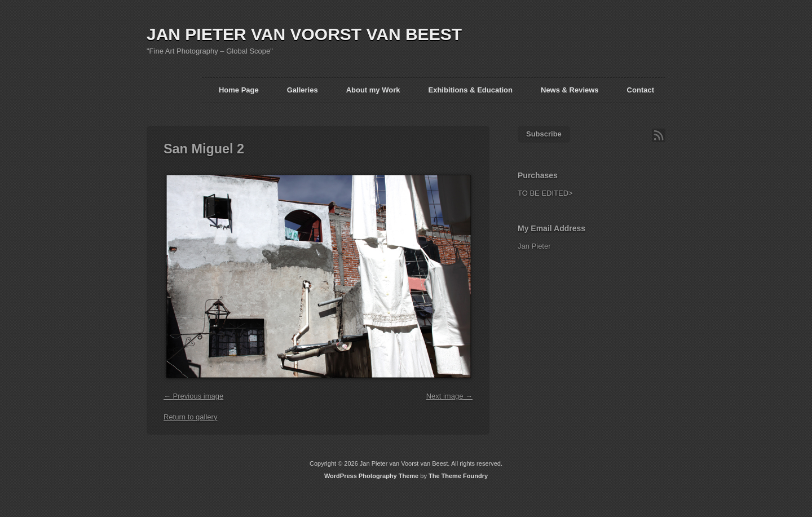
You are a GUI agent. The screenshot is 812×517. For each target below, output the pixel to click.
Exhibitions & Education (470, 90)
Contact (641, 90)
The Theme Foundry (458, 476)
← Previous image (193, 396)
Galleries (303, 90)
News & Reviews (570, 90)
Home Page (239, 90)
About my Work (373, 90)
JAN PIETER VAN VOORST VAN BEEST (304, 34)
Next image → (449, 396)
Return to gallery (190, 417)
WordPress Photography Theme (371, 476)
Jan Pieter (534, 246)
